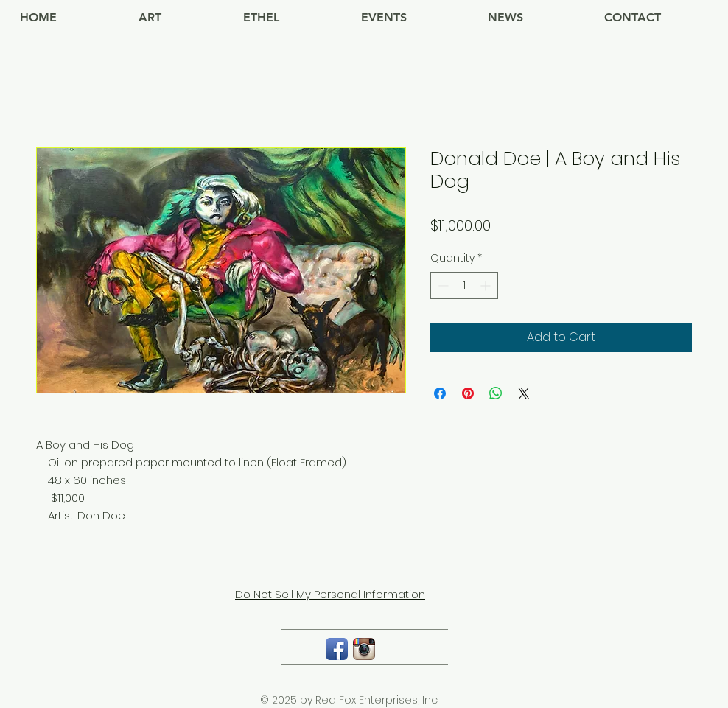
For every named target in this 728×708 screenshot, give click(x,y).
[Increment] (487, 285)
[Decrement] (442, 285)
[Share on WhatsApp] (496, 393)
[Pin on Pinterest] (468, 393)
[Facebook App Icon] (337, 649)
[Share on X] (524, 393)
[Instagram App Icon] (364, 649)
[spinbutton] (464, 285)
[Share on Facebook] (440, 393)
